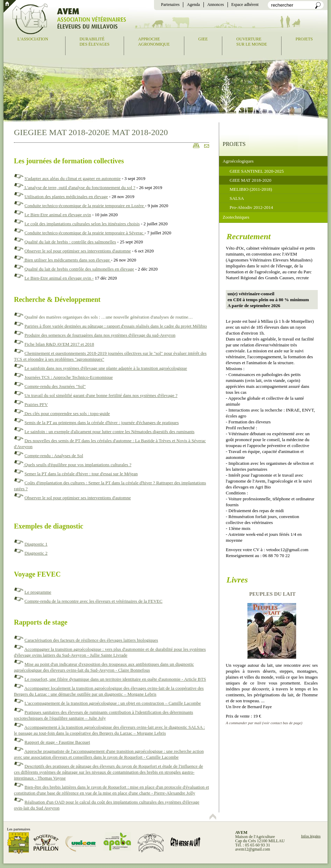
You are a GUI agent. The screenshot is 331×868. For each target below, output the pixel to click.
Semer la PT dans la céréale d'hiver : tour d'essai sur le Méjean (81, 474)
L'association (33, 39)
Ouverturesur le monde (252, 42)
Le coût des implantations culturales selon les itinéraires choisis (82, 224)
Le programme (38, 592)
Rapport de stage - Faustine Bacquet (57, 742)
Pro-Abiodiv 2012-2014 (251, 207)
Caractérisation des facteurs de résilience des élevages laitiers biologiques (91, 640)
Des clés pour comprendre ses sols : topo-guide (67, 413)
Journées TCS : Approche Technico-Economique (69, 377)
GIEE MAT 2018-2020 (251, 180)
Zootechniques (236, 217)
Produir (31, 335)
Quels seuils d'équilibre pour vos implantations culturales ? (77, 465)
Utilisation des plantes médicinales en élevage (66, 197)
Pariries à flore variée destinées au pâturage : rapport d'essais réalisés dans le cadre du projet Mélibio (116, 326)
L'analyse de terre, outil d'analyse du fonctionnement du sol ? (79, 187)
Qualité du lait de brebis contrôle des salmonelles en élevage (79, 269)
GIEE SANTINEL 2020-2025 (257, 171)
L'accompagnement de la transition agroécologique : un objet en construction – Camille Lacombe (113, 703)
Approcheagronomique (154, 42)
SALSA (237, 198)
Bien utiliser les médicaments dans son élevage (67, 260)
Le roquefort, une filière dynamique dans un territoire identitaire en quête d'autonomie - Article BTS (115, 679)
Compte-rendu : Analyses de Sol (54, 456)
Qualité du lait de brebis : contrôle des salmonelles (70, 242)
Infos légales (311, 836)
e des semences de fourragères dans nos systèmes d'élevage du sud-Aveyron (107, 335)
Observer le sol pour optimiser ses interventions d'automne (78, 251)
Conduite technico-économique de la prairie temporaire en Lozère (85, 206)
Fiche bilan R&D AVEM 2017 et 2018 (59, 344)
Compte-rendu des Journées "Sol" (55, 386)
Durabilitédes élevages (94, 42)
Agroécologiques (238, 161)
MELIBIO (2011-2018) (251, 189)
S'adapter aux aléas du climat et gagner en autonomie (72, 178)
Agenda (193, 5)
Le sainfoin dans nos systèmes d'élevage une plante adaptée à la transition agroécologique (106, 368)
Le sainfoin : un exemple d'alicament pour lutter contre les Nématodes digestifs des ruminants (109, 432)
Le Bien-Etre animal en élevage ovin (58, 215)
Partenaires (170, 5)
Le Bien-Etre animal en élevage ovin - (59, 278)
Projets (304, 39)
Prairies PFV (36, 404)
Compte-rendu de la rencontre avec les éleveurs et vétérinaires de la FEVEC (93, 601)
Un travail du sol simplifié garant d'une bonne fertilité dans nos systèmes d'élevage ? (101, 395)
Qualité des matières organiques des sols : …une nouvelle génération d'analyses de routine (106, 317)
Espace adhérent (245, 5)
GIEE (203, 39)
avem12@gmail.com (253, 849)
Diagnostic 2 (36, 553)
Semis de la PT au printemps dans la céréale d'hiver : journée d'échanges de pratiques (102, 423)
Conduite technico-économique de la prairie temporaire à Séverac (84, 233)
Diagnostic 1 (36, 544)
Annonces (216, 5)
